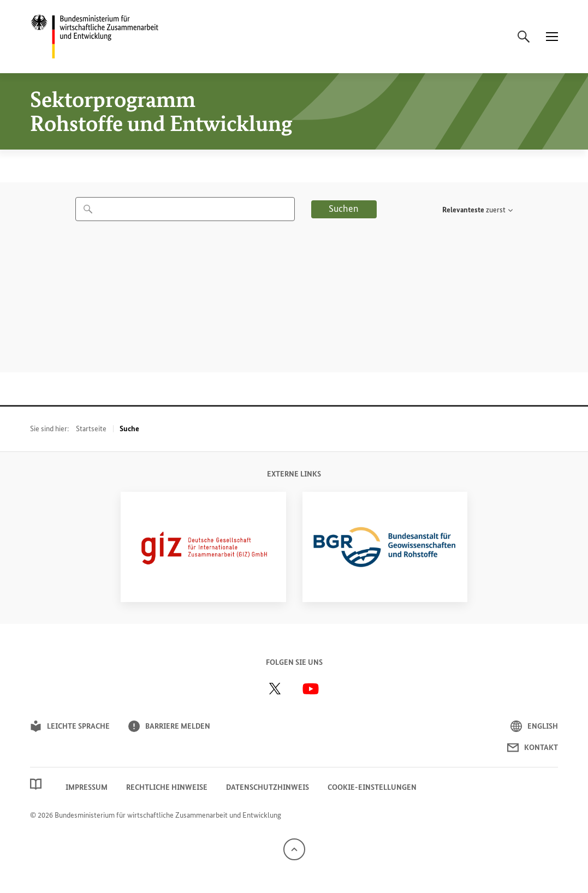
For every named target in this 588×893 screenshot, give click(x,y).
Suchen (344, 209)
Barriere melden (169, 726)
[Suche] (524, 37)
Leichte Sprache (70, 726)
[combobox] (185, 209)
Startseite (91, 429)
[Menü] (552, 37)
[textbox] (474, 210)
